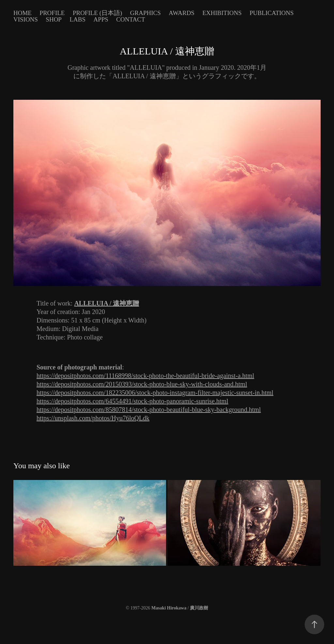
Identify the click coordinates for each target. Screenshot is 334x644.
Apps (101, 19)
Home (23, 13)
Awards (182, 13)
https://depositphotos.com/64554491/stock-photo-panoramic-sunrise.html (132, 401)
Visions (26, 19)
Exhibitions (222, 13)
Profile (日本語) (97, 13)
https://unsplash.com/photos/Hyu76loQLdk (93, 418)
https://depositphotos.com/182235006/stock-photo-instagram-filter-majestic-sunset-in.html (155, 393)
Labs (77, 19)
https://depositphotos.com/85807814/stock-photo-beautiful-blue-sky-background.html (149, 410)
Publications (272, 13)
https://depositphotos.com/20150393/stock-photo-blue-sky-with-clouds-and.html (142, 384)
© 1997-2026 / (167, 608)
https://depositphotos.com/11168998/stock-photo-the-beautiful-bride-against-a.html (145, 376)
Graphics (145, 13)
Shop (54, 19)
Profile (52, 13)
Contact (130, 19)
